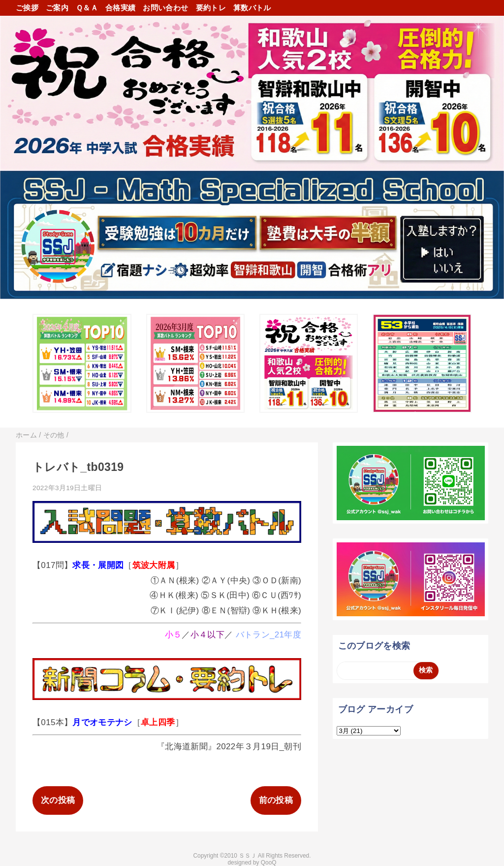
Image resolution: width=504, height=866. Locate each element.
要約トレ (211, 8)
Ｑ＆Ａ (87, 8)
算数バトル (252, 8)
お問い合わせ (165, 8)
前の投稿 (276, 800)
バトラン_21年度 (268, 635)
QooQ (269, 863)
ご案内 (57, 8)
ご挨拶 (27, 8)
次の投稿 (58, 800)
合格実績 (120, 8)
